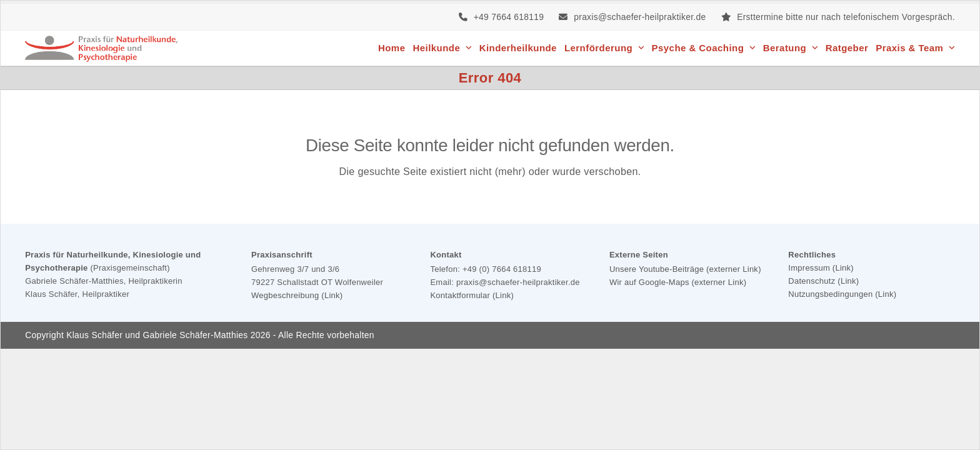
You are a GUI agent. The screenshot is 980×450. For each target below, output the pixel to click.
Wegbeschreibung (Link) (297, 295)
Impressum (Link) (821, 268)
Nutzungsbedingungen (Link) (842, 294)
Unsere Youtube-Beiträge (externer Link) (685, 269)
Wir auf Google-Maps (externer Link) (678, 282)
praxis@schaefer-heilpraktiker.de (640, 17)
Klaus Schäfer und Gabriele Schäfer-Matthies (157, 335)
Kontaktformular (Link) (472, 295)
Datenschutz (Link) (823, 281)
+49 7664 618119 (509, 17)
